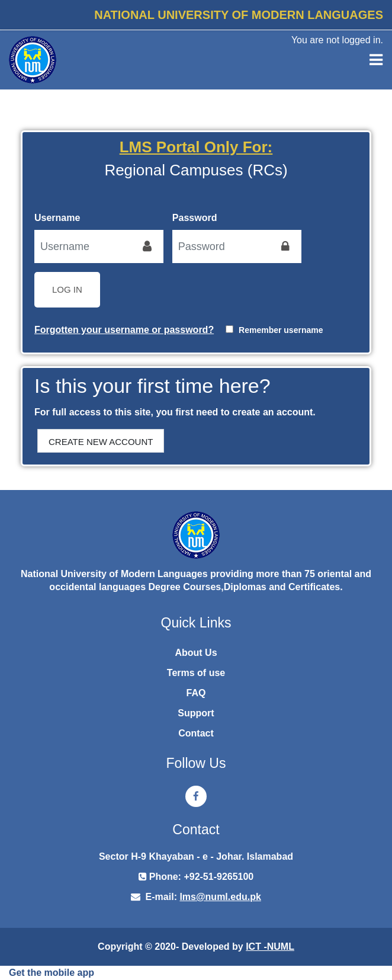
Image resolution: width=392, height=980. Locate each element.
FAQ (196, 693)
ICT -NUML (270, 947)
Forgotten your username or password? (124, 330)
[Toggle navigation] (376, 60)
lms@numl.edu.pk (220, 897)
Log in (67, 289)
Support (196, 713)
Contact (196, 733)
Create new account (101, 442)
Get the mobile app (52, 973)
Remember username (281, 330)
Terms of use (196, 673)
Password (195, 218)
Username (57, 218)
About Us (196, 653)
